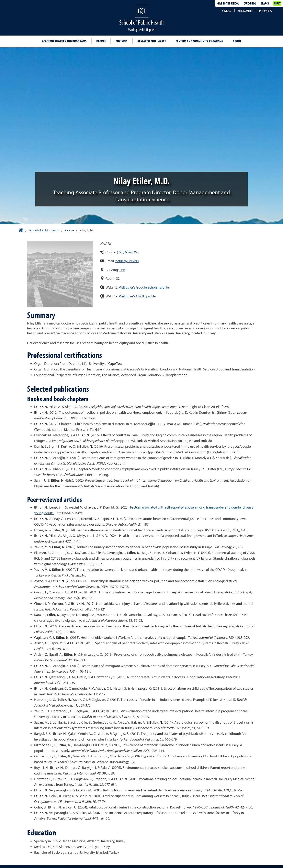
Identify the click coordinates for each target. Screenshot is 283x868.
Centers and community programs (199, 41)
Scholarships (245, 11)
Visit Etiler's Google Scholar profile (144, 287)
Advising (227, 11)
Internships (266, 11)
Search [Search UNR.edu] (265, 3)
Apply (277, 3)
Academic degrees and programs (64, 41)
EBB (122, 270)
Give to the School (228, 3)
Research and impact (152, 41)
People (101, 41)
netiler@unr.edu (127, 261)
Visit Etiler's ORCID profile (137, 296)
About (237, 41)
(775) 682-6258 (128, 252)
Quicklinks (250, 3)
